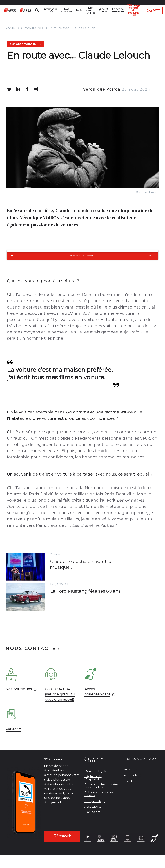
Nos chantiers (67, 10)
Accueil (11, 28)
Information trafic (51, 10)
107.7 (157, 10)
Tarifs (79, 10)
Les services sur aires (90, 10)
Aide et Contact (104, 10)
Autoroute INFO (32, 28)
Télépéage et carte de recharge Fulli (134, 10)
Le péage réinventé (118, 10)
